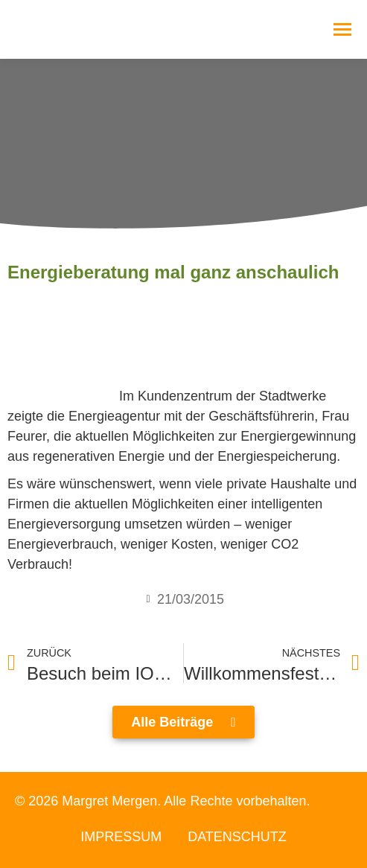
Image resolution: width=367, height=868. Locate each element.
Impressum (121, 837)
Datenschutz (237, 837)
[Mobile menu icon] (342, 29)
